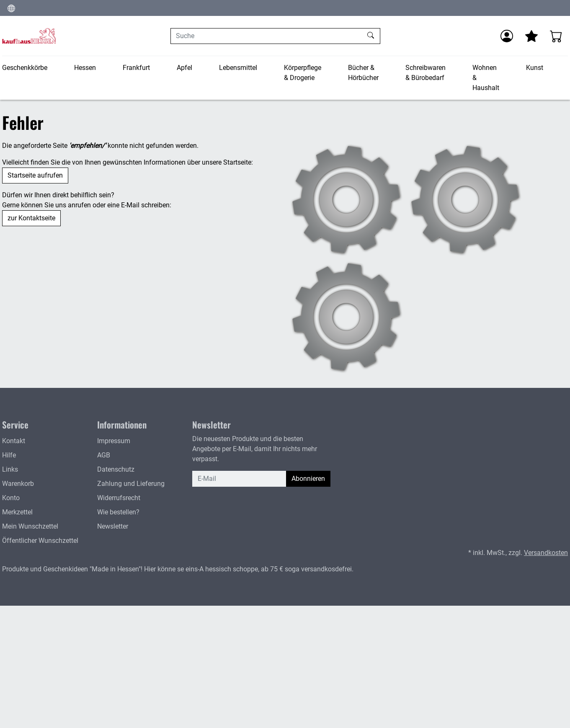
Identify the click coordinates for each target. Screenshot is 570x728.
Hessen (85, 68)
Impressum (114, 441)
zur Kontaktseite (31, 218)
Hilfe (9, 455)
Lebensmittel (238, 68)
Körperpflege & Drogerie (303, 73)
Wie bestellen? (118, 512)
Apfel (184, 68)
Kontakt (14, 441)
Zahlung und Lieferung (131, 484)
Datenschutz (116, 469)
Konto (11, 498)
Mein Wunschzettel (30, 526)
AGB (104, 455)
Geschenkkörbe (25, 68)
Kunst (535, 68)
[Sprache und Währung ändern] (11, 8)
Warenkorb (18, 484)
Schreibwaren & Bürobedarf (426, 73)
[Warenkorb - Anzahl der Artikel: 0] (556, 36)
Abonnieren (308, 479)
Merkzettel (17, 512)
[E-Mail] (239, 479)
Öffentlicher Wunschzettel (40, 541)
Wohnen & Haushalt (486, 78)
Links (10, 469)
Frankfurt (136, 68)
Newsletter (113, 526)
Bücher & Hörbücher (363, 73)
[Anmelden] (507, 36)
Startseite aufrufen (35, 175)
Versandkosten (546, 553)
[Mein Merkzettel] (531, 36)
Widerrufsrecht (119, 498)
